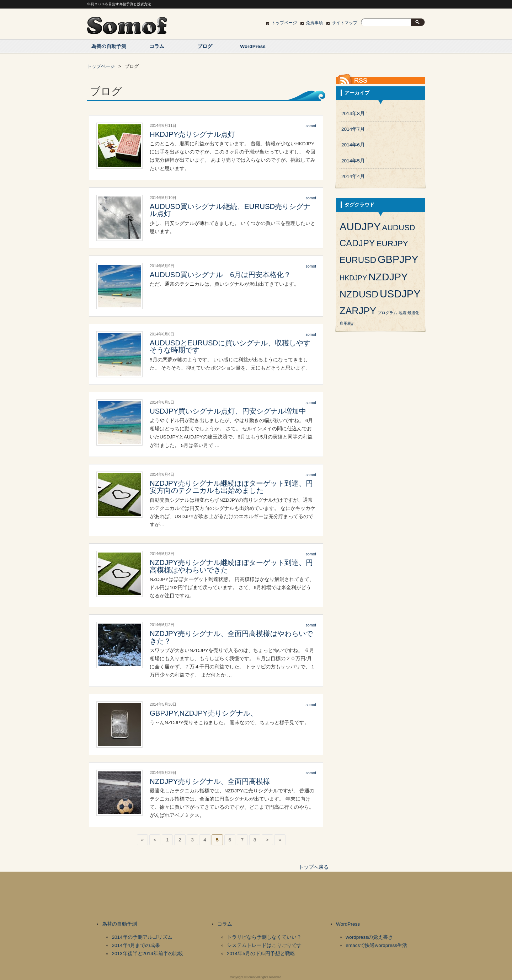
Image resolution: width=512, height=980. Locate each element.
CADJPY (357, 243)
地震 (402, 313)
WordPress (253, 46)
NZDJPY (388, 277)
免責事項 (314, 23)
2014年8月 (353, 114)
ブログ (205, 46)
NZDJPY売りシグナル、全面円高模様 (210, 781)
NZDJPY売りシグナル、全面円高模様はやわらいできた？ (231, 637)
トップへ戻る (314, 867)
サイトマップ (345, 23)
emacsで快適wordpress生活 (376, 945)
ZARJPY (358, 311)
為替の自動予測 (109, 46)
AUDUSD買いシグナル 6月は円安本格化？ (220, 275)
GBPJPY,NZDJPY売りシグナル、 (204, 713)
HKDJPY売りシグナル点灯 (192, 134)
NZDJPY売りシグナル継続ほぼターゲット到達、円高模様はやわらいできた (231, 566)
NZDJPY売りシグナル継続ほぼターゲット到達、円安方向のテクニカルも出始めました (231, 487)
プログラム (387, 313)
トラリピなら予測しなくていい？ (264, 937)
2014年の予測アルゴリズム (142, 937)
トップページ (284, 23)
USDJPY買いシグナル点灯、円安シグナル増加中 (228, 411)
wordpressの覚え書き (369, 937)
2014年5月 (353, 161)
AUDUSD (399, 228)
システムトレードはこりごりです (264, 945)
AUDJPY (360, 227)
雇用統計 (347, 323)
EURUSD (358, 260)
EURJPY (392, 243)
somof (311, 126)
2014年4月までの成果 (136, 945)
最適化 (413, 313)
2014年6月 (353, 145)
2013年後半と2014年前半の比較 (147, 954)
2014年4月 (353, 176)
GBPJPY (398, 259)
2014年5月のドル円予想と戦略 (261, 954)
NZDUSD (359, 294)
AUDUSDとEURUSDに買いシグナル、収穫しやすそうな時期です (230, 346)
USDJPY (400, 294)
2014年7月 (353, 129)
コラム (157, 46)
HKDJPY (353, 278)
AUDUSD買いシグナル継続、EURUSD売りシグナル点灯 (230, 210)
